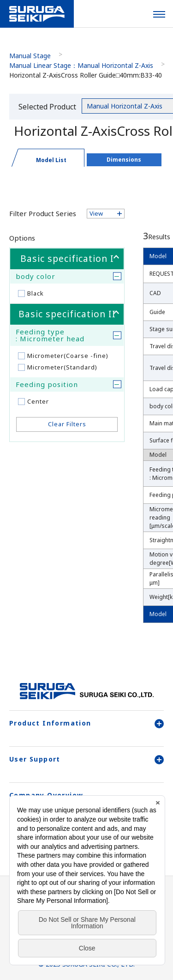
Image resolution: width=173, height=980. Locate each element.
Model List (51, 160)
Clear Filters (67, 424)
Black (36, 293)
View (96, 213)
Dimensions (124, 160)
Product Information (86, 723)
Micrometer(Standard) (62, 367)
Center (38, 401)
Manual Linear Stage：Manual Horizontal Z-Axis (81, 65)
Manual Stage (30, 56)
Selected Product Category (47, 108)
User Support (86, 759)
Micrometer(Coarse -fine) (68, 356)
